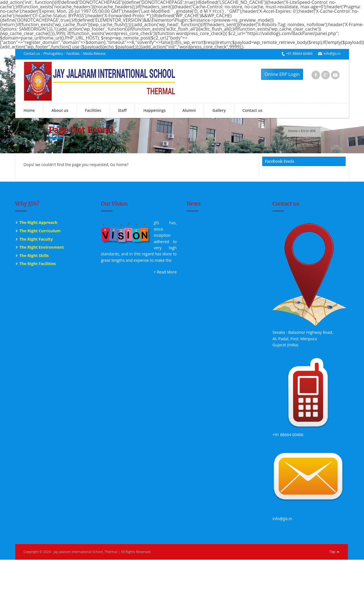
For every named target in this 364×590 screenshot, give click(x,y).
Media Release (94, 54)
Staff (122, 110)
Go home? (119, 165)
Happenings (154, 110)
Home (29, 110)
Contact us (32, 54)
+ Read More (165, 272)
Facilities (73, 54)
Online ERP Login (282, 74)
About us (60, 110)
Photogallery (53, 54)
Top (332, 552)
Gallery (219, 110)
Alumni (189, 110)
